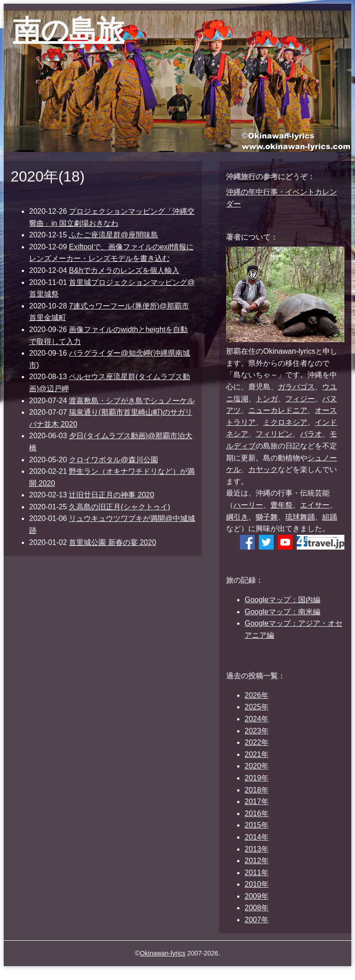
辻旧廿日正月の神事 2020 (111, 495)
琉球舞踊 (300, 517)
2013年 (257, 849)
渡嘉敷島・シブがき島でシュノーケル (132, 401)
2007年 (257, 920)
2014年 (257, 837)
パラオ (311, 434)
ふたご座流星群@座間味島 (113, 235)
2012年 (257, 861)
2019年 (257, 778)
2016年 (257, 814)
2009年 (257, 896)
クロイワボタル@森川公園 (113, 460)
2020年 (257, 766)
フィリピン (274, 434)
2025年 (257, 707)
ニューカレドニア (278, 410)
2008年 (257, 908)
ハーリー (248, 505)
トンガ (267, 399)
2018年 (257, 790)
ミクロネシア (285, 422)
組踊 (330, 517)
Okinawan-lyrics (162, 953)
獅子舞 (267, 517)
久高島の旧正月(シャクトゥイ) (119, 507)
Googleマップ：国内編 (282, 600)
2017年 (257, 802)
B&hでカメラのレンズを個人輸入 (124, 270)
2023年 (257, 731)
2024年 (257, 719)
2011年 (257, 873)
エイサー (315, 505)
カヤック (263, 469)
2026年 (257, 695)
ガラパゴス (296, 387)
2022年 (257, 742)
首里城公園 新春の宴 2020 (112, 542)
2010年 (257, 884)
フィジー (300, 399)
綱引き (237, 517)
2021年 (257, 754)
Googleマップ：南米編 (282, 612)
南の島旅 (69, 30)
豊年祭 (282, 505)
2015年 (257, 825)
